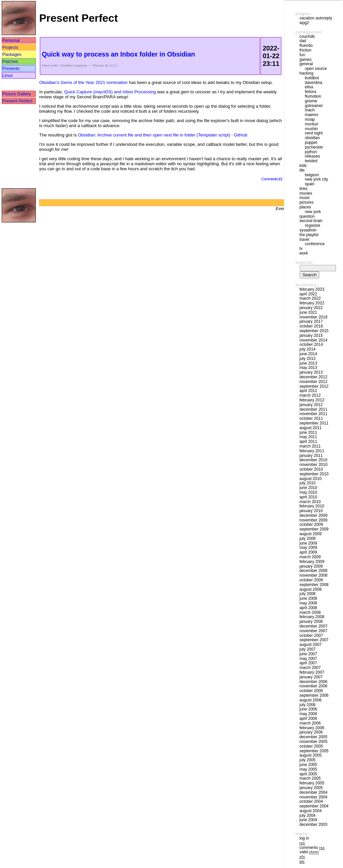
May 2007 (308, 659)
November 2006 (313, 686)
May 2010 (308, 492)
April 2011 (308, 442)
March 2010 (310, 502)
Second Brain (311, 221)
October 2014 (311, 345)
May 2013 (308, 368)
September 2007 (314, 640)
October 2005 (311, 746)
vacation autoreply (316, 18)
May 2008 (308, 603)
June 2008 (308, 598)
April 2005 (308, 774)
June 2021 (308, 312)
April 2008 (308, 608)
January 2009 (311, 566)
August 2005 (311, 755)
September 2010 (314, 474)
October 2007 (311, 636)
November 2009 (313, 520)
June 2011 (308, 432)
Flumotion (313, 96)
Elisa (309, 87)
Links (303, 189)
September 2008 (314, 585)
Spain (310, 184)
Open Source (316, 69)
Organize (80, 65)
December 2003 (313, 825)
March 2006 (310, 723)
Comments (312, 848)
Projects (10, 47)
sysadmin (308, 230)
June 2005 (308, 765)
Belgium (312, 175)
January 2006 (311, 732)
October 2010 (311, 469)
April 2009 (308, 552)
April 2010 (308, 497)
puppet (311, 142)
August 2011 (311, 428)
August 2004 (311, 811)
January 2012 (311, 405)
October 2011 (311, 418)
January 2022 (311, 308)
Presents (11, 68)
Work (304, 253)
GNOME (311, 101)
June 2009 (308, 543)
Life (302, 170)
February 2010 (312, 506)
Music (305, 198)
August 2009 (311, 534)
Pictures (306, 202)
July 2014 (307, 349)
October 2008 (311, 580)
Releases (312, 156)
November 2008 (313, 575)
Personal (11, 40)
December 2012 (313, 377)
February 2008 (312, 617)
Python (311, 152)
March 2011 (310, 446)
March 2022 (310, 298)
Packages (12, 54)
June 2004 (308, 820)
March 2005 (310, 778)
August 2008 (311, 589)
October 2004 (311, 801)
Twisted (311, 161)
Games (305, 60)
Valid (309, 852)
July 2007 (307, 649)
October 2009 (311, 524)
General (306, 64)
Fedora (311, 92)
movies (306, 193)
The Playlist (309, 235)
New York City (316, 179)
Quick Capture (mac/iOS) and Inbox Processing (110, 92)
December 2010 (313, 460)
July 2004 (307, 815)
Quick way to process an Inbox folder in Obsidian (118, 54)
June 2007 (308, 654)
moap (310, 119)
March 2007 (310, 668)
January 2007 (311, 677)
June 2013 (308, 363)
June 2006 (308, 709)
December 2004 (313, 792)
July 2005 (307, 760)
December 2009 (313, 515)
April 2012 (308, 391)
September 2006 (314, 695)
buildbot (312, 78)
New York (313, 212)
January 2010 (311, 511)
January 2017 (311, 321)
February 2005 (312, 783)
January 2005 (311, 788)
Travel (304, 239)
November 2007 (313, 631)
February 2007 (312, 672)
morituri (312, 124)
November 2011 (313, 414)
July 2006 (307, 705)
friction (305, 50)
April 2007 (308, 663)
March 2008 (310, 612)
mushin (311, 129)
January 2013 (311, 372)
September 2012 (314, 386)
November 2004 (313, 797)
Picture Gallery (17, 94)
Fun (302, 55)
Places (305, 207)
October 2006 (311, 691)
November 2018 (313, 317)
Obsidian (66, 65)
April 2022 (308, 294)
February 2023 (312, 289)
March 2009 (310, 557)
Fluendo (306, 45)
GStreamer (314, 106)
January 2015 (311, 335)
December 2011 (313, 409)
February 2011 (312, 451)
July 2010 (307, 483)
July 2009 (307, 539)
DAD (303, 41)
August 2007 (311, 645)
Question (307, 216)
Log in (304, 838)
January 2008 (311, 621)
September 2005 (314, 751)
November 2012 (313, 382)
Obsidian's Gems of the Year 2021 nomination (83, 82)
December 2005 (313, 737)
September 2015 (314, 331)
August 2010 (311, 479)
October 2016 (311, 326)
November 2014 (313, 340)
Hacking (306, 73)
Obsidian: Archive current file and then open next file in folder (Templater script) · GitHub (163, 135)
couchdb (307, 36)
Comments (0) (272, 179)
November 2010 (313, 465)
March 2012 (310, 395)
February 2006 (312, 728)
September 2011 (314, 423)
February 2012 (312, 400)
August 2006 (311, 700)
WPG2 (304, 23)
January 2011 (311, 456)
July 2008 (307, 594)
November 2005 (313, 742)
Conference (315, 244)
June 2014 (308, 354)
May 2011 (308, 437)
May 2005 (308, 769)
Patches (10, 61)
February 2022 (312, 303)
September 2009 (314, 529)
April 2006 (308, 718)
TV (301, 249)
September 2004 (314, 806)
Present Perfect (17, 101)
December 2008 (313, 571)
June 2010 (308, 488)
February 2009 (312, 562)
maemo (312, 115)
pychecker (314, 147)
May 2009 (308, 548)
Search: (305, 262)
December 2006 (313, 682)
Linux (8, 75)
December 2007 (313, 626)
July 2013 (307, 359)
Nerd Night (314, 133)
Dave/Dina (314, 83)
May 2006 (308, 714)
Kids (303, 166)
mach (310, 110)
